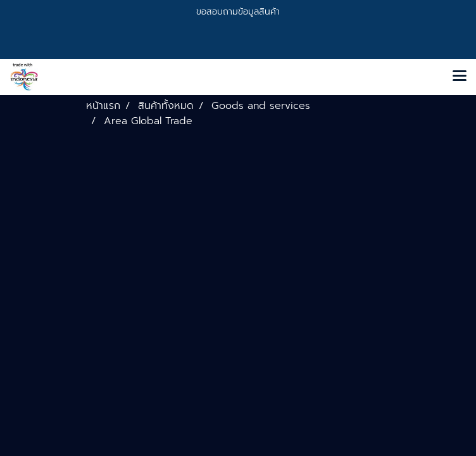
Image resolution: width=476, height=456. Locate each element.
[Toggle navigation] (460, 77)
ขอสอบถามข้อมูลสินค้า (238, 12)
